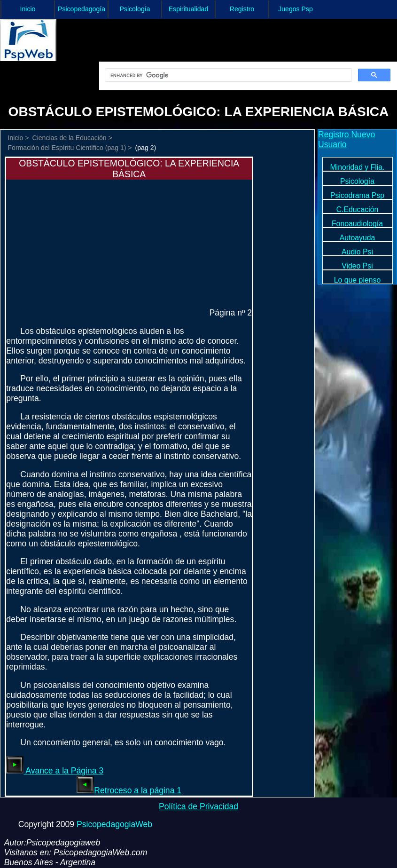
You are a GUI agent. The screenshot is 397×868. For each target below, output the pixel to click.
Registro (242, 9)
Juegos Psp (296, 9)
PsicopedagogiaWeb (114, 824)
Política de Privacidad (198, 806)
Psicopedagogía (82, 9)
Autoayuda (358, 238)
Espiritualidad (189, 9)
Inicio (28, 9)
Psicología (135, 9)
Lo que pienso (357, 280)
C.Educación (358, 209)
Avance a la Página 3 (55, 771)
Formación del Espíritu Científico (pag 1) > (70, 148)
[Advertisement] (77, 238)
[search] (228, 75)
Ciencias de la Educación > (72, 138)
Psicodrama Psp (357, 195)
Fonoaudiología (357, 224)
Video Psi (357, 266)
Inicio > (18, 138)
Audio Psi (357, 252)
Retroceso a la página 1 (129, 790)
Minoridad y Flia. (357, 167)
